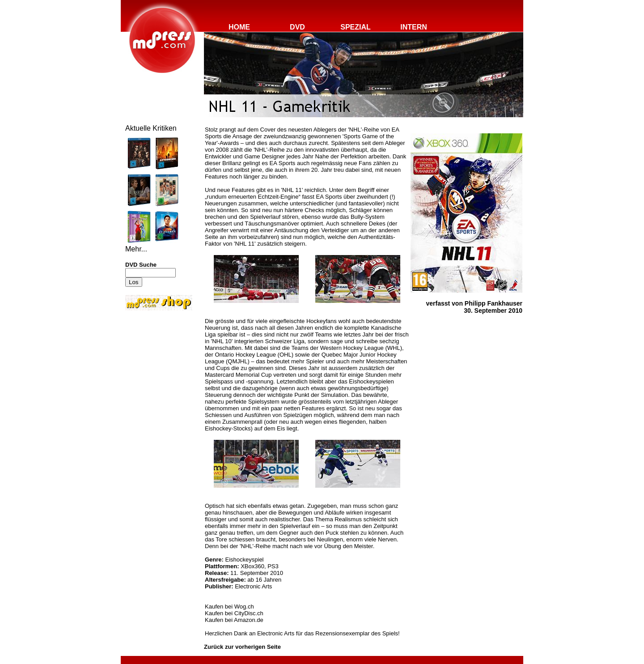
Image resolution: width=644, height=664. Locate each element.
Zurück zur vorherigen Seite (242, 647)
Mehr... (136, 249)
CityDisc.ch (249, 613)
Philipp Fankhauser (494, 303)
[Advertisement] (152, 372)
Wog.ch (244, 607)
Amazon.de (249, 620)
